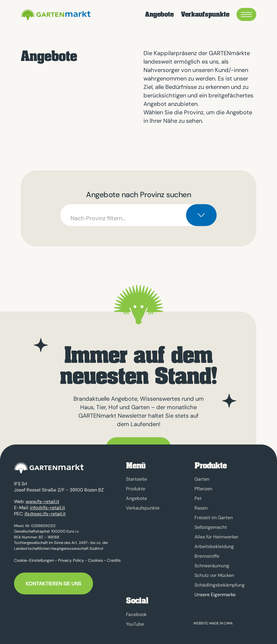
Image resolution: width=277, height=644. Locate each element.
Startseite (136, 479)
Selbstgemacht (211, 527)
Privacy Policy (71, 557)
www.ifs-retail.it (42, 499)
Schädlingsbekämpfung (220, 585)
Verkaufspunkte (205, 15)
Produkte (136, 489)
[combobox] (138, 215)
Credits (114, 557)
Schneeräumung (212, 566)
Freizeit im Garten (214, 518)
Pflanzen (203, 489)
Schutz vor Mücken (214, 575)
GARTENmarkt (55, 15)
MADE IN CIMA (221, 623)
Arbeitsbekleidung (214, 546)
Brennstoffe (207, 556)
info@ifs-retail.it (48, 505)
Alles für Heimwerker (216, 537)
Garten (202, 479)
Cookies (95, 557)
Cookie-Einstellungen (34, 557)
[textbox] (138, 215)
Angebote (159, 15)
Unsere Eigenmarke (215, 595)
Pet (198, 498)
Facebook (136, 614)
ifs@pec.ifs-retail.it (45, 511)
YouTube (135, 624)
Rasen (201, 508)
